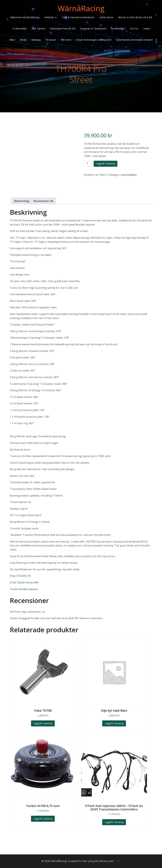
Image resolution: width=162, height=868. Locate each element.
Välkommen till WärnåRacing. (25, 18)
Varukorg (36, 40)
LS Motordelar (19, 29)
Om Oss (134, 29)
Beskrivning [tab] (22, 201)
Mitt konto (66, 40)
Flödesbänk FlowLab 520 (63, 29)
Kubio (117, 861)
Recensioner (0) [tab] (43, 201)
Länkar (147, 29)
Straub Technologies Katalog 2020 (94, 40)
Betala (23, 40)
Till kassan (51, 40)
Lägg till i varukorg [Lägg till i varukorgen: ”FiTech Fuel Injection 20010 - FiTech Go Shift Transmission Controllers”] (114, 822)
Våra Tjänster (38, 29)
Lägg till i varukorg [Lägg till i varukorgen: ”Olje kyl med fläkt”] (114, 723)
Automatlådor (118, 29)
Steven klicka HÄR (28, 582)
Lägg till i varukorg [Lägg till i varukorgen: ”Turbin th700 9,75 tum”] (43, 819)
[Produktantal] (88, 164)
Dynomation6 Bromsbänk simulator (135, 40)
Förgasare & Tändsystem (93, 29)
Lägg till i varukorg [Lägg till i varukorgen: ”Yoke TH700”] (43, 723)
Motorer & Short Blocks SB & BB (135, 18)
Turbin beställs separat (24, 589)
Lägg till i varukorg (106, 163)
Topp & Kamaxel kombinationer (78, 18)
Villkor (12, 40)
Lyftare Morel (106, 18)
